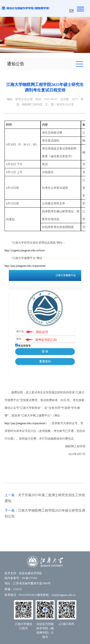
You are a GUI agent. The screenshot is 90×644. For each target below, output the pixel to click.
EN (72, 10)
